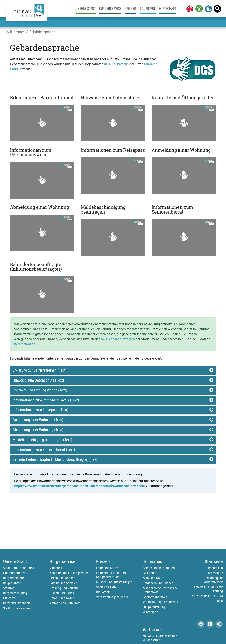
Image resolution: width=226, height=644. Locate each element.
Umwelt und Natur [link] (62, 598)
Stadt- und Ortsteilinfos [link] (19, 568)
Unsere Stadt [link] (86, 9)
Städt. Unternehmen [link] (16, 608)
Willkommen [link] (16, 32)
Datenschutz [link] (215, 573)
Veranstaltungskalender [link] (112, 597)
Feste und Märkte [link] (108, 568)
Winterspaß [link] (150, 612)
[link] (189, 9)
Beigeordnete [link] (12, 583)
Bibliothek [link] (103, 592)
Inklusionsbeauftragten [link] (118, 339)
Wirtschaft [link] (168, 9)
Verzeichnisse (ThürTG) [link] (207, 596)
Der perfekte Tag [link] (154, 607)
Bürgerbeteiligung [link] (15, 593)
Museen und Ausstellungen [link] (114, 582)
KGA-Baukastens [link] (116, 64)
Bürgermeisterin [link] (14, 578)
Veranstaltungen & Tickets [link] (160, 602)
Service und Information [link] (159, 568)
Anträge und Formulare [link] (65, 603)
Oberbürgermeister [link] (16, 573)
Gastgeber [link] (150, 573)
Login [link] (219, 601)
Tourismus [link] (148, 9)
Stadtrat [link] (8, 588)
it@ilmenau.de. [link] (25, 344)
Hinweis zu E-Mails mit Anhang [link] (208, 589)
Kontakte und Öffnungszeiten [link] (69, 573)
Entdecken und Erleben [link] (158, 583)
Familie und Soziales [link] (63, 583)
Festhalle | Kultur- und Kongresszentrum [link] (111, 575)
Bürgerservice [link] (110, 9)
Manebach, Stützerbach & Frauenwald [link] (160, 590)
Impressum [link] (216, 568)
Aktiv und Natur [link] (153, 578)
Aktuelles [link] (56, 568)
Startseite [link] (214, 561)
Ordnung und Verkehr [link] (64, 588)
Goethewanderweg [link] (155, 597)
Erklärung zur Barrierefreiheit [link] (213, 580)
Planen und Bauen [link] (62, 593)
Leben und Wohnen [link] (62, 578)
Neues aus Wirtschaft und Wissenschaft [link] (160, 638)
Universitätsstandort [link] (17, 603)
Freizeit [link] (131, 9)
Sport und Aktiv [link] (106, 587)
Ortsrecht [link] (9, 598)
